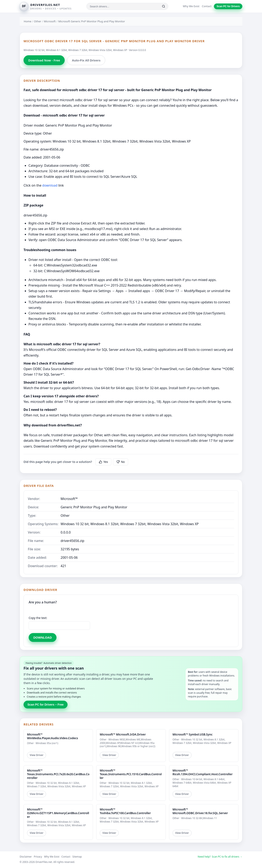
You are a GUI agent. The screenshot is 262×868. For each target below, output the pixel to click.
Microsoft (50, 21)
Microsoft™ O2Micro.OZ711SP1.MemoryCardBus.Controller (58, 813)
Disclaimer (26, 857)
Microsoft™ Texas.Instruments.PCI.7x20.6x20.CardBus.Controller (58, 774)
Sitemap (77, 857)
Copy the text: (38, 618)
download (50, 185)
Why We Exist (191, 6)
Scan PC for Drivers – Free (46, 705)
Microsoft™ (69, 499)
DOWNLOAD (43, 637)
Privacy (38, 857)
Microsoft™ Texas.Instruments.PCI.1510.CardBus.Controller (131, 774)
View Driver (37, 755)
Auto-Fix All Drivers (86, 60)
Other (38, 21)
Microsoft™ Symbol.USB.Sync (193, 734)
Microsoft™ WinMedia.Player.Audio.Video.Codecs (53, 736)
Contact (207, 6)
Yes (103, 462)
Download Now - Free (44, 60)
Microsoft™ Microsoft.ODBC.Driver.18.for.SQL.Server (200, 811)
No (121, 462)
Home (28, 21)
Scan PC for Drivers (228, 6)
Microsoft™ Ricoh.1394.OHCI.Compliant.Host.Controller (203, 772)
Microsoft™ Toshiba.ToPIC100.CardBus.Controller (125, 811)
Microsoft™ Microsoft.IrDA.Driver (123, 734)
